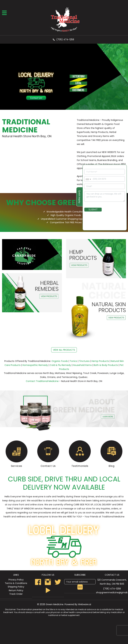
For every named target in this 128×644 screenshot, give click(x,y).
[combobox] (88, 182)
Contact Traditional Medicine (42, 381)
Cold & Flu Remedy (60, 365)
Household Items (82, 365)
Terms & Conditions (16, 583)
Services (17, 466)
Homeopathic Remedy (35, 365)
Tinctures (84, 361)
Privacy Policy (16, 580)
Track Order (16, 594)
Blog (111, 466)
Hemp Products (100, 361)
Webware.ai (85, 604)
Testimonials (80, 466)
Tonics (73, 361)
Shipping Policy (16, 587)
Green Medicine (55, 604)
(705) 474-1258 (65, 39)
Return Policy (16, 590)
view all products (64, 350)
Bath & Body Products (106, 365)
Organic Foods (60, 361)
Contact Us (48, 466)
